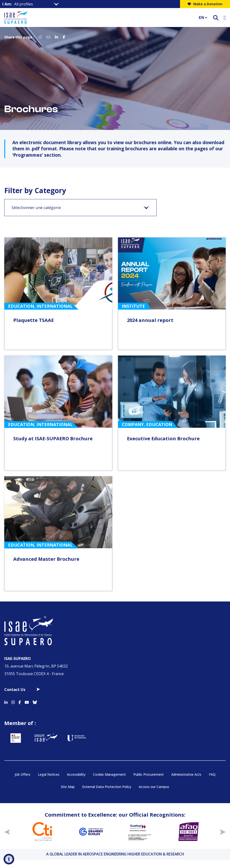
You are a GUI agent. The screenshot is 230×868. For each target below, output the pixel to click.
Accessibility (76, 774)
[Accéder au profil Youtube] (27, 702)
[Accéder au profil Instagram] (13, 702)
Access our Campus (154, 787)
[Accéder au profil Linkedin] (6, 702)
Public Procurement (149, 774)
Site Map (68, 787)
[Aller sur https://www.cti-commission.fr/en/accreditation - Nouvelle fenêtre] (42, 832)
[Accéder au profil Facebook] (20, 702)
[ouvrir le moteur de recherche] (216, 18)
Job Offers (23, 774)
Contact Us (15, 690)
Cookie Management (109, 774)
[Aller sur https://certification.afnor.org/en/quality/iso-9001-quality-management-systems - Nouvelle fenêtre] (189, 832)
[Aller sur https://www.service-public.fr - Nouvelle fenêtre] (16, 738)
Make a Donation (205, 4)
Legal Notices (49, 774)
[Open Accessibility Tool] (9, 859)
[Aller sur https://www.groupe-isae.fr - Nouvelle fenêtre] (46, 738)
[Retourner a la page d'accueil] (98, 18)
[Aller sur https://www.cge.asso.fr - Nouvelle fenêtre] (91, 832)
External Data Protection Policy (107, 787)
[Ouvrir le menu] (225, 18)
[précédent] (7, 831)
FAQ (212, 774)
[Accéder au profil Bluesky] (35, 702)
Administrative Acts (186, 774)
